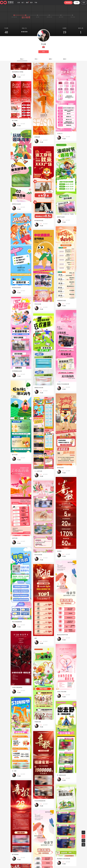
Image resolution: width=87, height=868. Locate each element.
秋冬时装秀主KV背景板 (18, 72)
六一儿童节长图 (38, 471)
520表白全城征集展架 (17, 687)
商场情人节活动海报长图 (63, 384)
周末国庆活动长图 (16, 288)
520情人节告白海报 (62, 692)
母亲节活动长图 (38, 555)
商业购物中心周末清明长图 (63, 859)
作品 (22, 59)
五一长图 (14, 771)
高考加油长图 (60, 468)
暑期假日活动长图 (39, 388)
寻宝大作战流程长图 (17, 622)
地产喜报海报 (15, 854)
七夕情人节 (60, 134)
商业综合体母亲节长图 (62, 635)
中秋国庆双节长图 (61, 301)
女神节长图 (15, 538)
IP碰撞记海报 (38, 722)
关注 (43, 52)
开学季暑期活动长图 (17, 371)
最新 (27, 3)
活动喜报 (59, 551)
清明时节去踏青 (61, 217)
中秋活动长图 (38, 304)
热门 (23, 3)
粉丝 (65, 59)
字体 (36, 3)
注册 (77, 3)
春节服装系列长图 (39, 221)
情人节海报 (15, 121)
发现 (51, 59)
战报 (36, 638)
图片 (32, 3)
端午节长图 (15, 455)
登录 (84, 3)
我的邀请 (68, 2)
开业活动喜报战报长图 (40, 801)
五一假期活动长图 (61, 775)
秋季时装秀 (37, 137)
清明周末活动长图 (16, 204)
